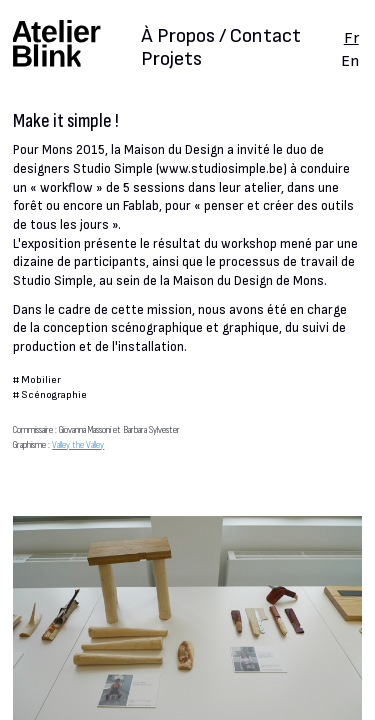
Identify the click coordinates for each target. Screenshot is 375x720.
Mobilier (41, 379)
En (350, 61)
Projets (171, 59)
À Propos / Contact (221, 37)
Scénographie (54, 394)
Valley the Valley (78, 444)
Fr (351, 38)
